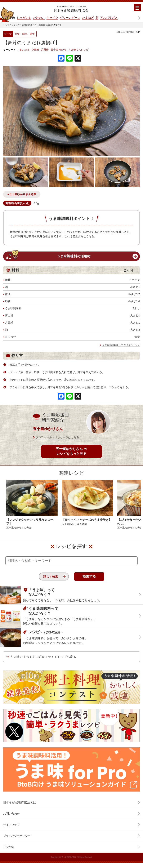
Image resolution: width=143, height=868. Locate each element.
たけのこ (39, 18)
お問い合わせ (11, 814)
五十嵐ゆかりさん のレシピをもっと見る (71, 451)
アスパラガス (109, 18)
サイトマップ (11, 825)
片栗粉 (45, 50)
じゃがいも (24, 18)
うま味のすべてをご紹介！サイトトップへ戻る (43, 657)
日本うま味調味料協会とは (19, 802)
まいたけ (24, 50)
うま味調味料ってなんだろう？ (121, 345)
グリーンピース (70, 18)
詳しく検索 (51, 577)
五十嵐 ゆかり (59, 50)
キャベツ (52, 18)
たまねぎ (88, 18)
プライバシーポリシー (17, 836)
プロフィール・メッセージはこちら (57, 437)
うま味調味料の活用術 (74, 256)
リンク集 (9, 847)
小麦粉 (35, 50)
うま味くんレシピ (79, 50)
